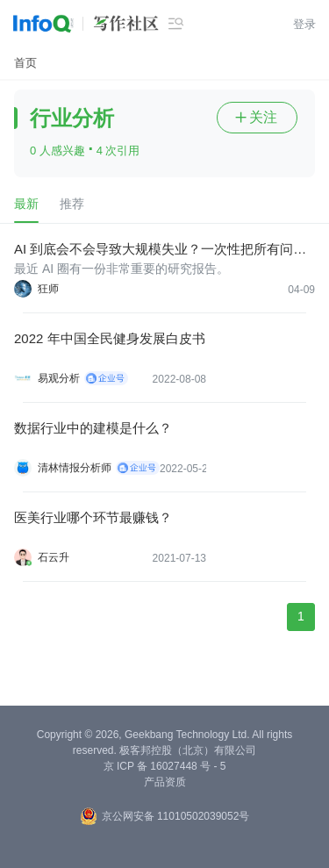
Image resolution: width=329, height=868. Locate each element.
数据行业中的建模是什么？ (93, 428)
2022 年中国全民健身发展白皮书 (110, 338)
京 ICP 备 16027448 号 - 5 (165, 766)
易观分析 (59, 378)
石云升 (54, 557)
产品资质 (165, 782)
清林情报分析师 (75, 468)
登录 (304, 24)
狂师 (48, 289)
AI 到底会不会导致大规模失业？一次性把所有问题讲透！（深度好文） (160, 250)
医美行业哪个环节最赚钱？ (93, 517)
